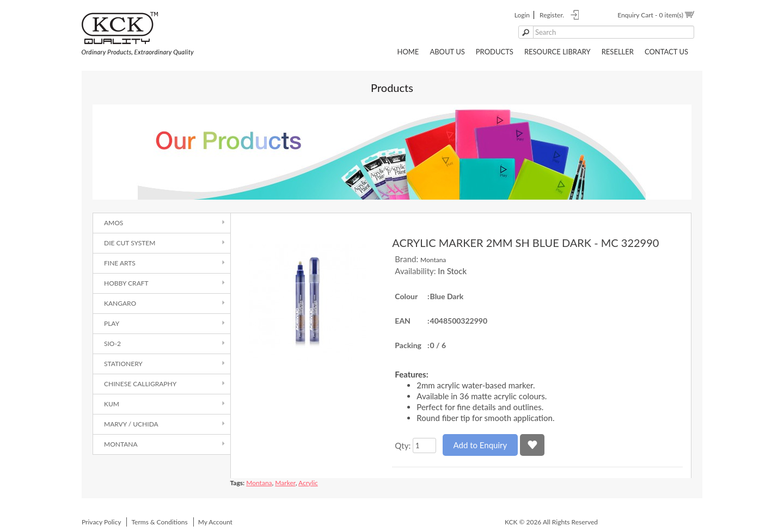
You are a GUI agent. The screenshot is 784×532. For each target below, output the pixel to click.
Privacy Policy (101, 522)
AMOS (114, 223)
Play (112, 323)
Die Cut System (130, 243)
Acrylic (308, 483)
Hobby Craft (126, 283)
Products (495, 52)
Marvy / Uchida (131, 424)
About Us (447, 52)
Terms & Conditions (159, 522)
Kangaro (120, 303)
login (522, 15)
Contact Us (666, 52)
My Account (215, 522)
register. (552, 15)
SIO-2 (112, 344)
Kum (112, 404)
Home (408, 52)
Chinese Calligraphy (140, 384)
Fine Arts (120, 263)
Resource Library (558, 52)
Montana (121, 444)
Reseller (618, 52)
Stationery (123, 364)
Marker (285, 483)
